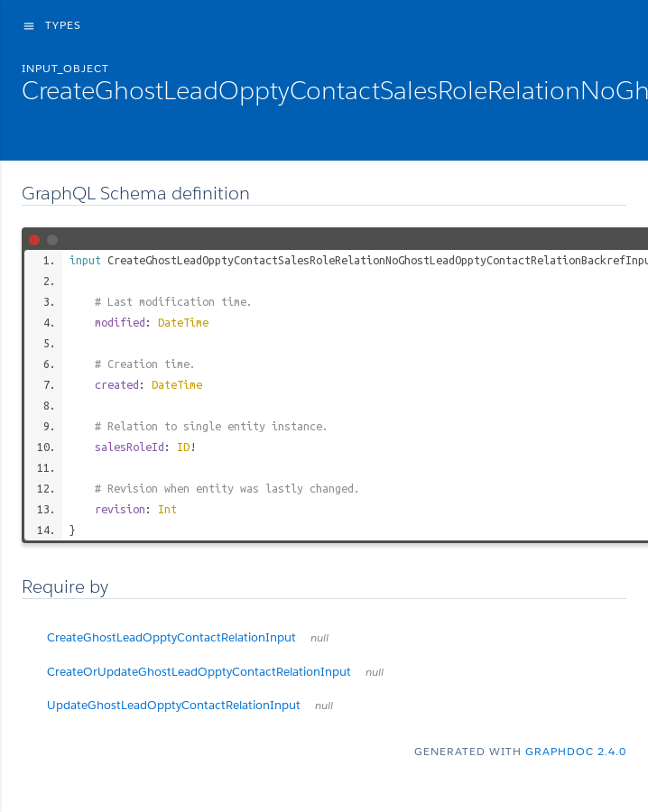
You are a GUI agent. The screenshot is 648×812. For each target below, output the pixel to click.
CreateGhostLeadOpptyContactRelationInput (188, 637)
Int (167, 509)
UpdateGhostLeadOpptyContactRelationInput (190, 705)
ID (183, 447)
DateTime (183, 322)
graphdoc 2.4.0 (576, 751)
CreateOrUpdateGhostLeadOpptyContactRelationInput (215, 672)
